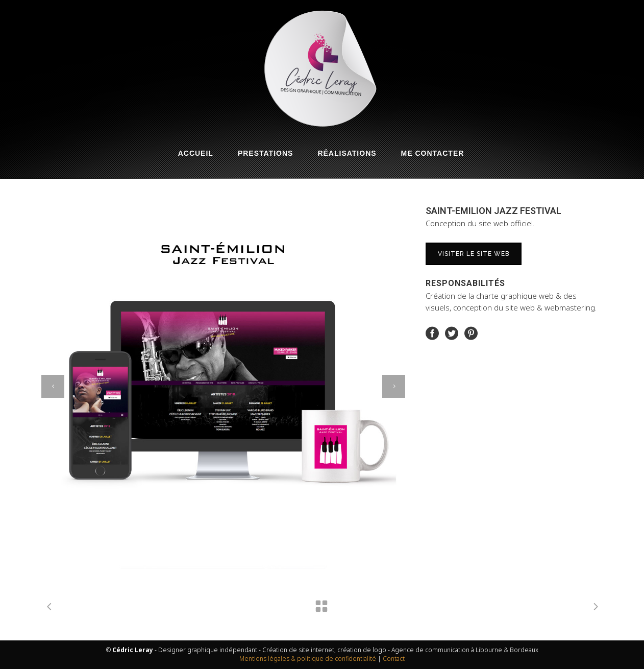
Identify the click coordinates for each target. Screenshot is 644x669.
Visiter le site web (474, 254)
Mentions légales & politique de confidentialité (308, 659)
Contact (394, 659)
